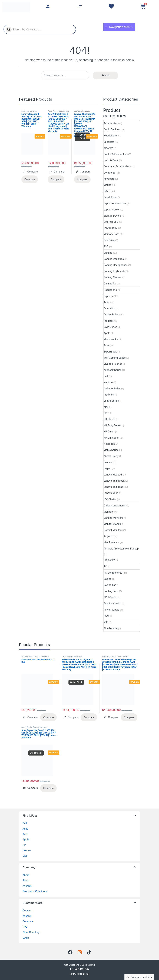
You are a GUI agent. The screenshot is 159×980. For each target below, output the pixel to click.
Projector (109, 536)
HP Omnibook (111, 438)
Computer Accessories (117, 166)
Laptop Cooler (112, 209)
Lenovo (33, 111)
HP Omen (109, 431)
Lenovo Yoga (111, 493)
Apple (107, 333)
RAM (106, 616)
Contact (27, 910)
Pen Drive (109, 240)
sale (106, 622)
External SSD (111, 222)
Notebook (109, 444)
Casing (107, 579)
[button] (31, 172)
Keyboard (109, 179)
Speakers (109, 142)
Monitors (109, 512)
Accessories (111, 123)
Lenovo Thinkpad (113, 487)
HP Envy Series (112, 425)
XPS (106, 407)
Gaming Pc (110, 283)
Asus (106, 345)
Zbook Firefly (111, 456)
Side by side (110, 628)
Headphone (110, 135)
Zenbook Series (112, 370)
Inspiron (108, 382)
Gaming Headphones (116, 265)
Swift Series (110, 327)
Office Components (115, 505)
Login (26, 938)
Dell (106, 376)
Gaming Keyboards (114, 271)
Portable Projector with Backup (121, 549)
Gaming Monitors (113, 518)
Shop (25, 880)
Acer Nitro (58, 111)
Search (105, 75)
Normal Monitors (113, 530)
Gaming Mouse (112, 277)
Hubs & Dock (111, 160)
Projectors (109, 560)
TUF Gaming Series (115, 358)
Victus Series (111, 450)
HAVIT (107, 191)
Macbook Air (111, 339)
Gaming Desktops (114, 259)
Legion (107, 468)
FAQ (25, 927)
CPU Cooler (110, 597)
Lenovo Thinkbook (114, 481)
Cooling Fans (111, 591)
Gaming (108, 253)
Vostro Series (111, 401)
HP (105, 413)
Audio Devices (112, 129)
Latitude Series (112, 388)
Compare (28, 921)
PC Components (113, 573)
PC (105, 566)
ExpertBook (110, 352)
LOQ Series (110, 499)
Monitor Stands (112, 524)
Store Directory (31, 932)
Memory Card (111, 234)
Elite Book (109, 419)
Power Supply (111, 610)
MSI (25, 856)
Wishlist (27, 886)
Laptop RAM (111, 228)
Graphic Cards (112, 603)
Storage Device (112, 216)
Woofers (108, 148)
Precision (109, 395)
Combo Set (110, 173)
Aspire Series (111, 314)
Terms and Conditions (35, 891)
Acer (50, 111)
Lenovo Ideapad (113, 475)
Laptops (25, 111)
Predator (108, 321)
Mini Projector (111, 542)
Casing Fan (110, 585)
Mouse (107, 185)
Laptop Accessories (115, 203)
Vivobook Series (113, 364)
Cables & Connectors (116, 154)
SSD (106, 246)
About (26, 875)
